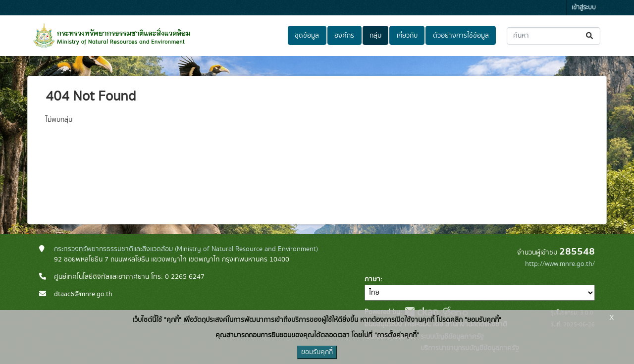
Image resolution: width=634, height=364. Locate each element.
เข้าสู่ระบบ (584, 8)
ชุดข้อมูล (307, 36)
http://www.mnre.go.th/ (560, 264)
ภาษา (372, 279)
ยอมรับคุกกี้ (317, 352)
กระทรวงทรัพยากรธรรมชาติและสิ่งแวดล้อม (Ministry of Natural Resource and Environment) (186, 249)
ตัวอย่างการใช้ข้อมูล (461, 36)
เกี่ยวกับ (407, 36)
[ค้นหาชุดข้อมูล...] (554, 36)
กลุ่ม (375, 36)
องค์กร (344, 36)
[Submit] (590, 36)
